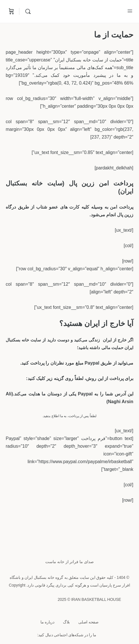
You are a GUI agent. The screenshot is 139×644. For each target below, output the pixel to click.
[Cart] (11, 11)
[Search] (26, 11)
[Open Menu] (130, 11)
